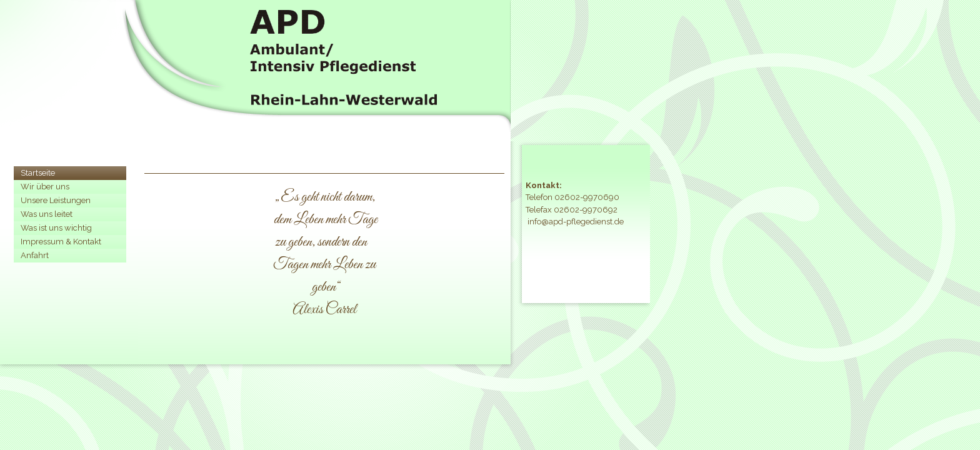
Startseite (38, 173)
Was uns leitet (47, 214)
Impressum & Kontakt (61, 242)
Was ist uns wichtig (56, 228)
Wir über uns (45, 187)
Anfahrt (35, 255)
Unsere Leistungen (56, 200)
